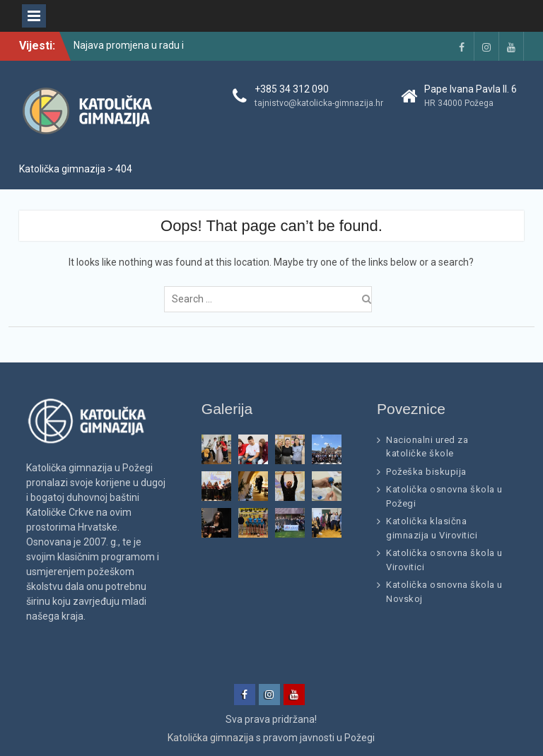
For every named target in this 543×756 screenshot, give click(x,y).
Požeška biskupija (426, 472)
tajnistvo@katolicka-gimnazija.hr (319, 103)
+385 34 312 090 (292, 89)
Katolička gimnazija (211, 738)
